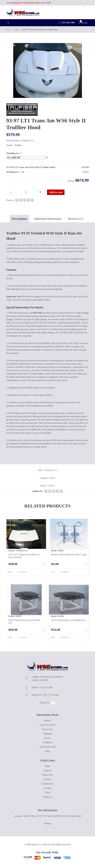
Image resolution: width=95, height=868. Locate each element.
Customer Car (47, 784)
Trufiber (18, 145)
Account (47, 788)
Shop (16, 30)
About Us (48, 770)
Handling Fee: (14, 153)
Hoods (52, 478)
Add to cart (56, 192)
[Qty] (25, 192)
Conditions (47, 742)
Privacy (47, 738)
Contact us (48, 797)
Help (47, 751)
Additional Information (48, 219)
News (47, 792)
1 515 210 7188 (67, 23)
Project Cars (47, 729)
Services (47, 779)
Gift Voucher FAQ (47, 747)
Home (9, 30)
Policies (47, 720)
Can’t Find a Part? (47, 725)
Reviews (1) (76, 219)
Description (19, 219)
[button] (45, 44)
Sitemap (47, 823)
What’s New (48, 775)
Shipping (48, 734)
